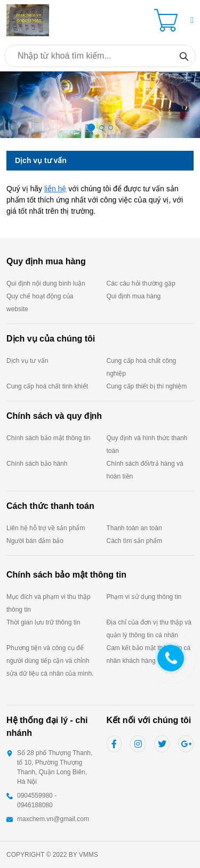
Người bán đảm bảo (35, 541)
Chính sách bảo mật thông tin (48, 438)
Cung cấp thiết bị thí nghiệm (147, 386)
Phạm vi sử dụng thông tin (144, 597)
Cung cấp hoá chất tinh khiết (47, 386)
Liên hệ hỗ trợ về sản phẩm (46, 528)
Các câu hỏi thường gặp (141, 283)
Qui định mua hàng (134, 296)
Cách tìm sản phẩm (135, 541)
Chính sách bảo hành (37, 464)
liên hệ (55, 189)
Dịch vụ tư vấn (27, 361)
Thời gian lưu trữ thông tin (43, 622)
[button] (192, 20)
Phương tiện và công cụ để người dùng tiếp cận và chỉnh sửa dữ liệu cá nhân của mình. (50, 661)
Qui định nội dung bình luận (46, 283)
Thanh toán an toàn (134, 528)
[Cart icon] (168, 20)
